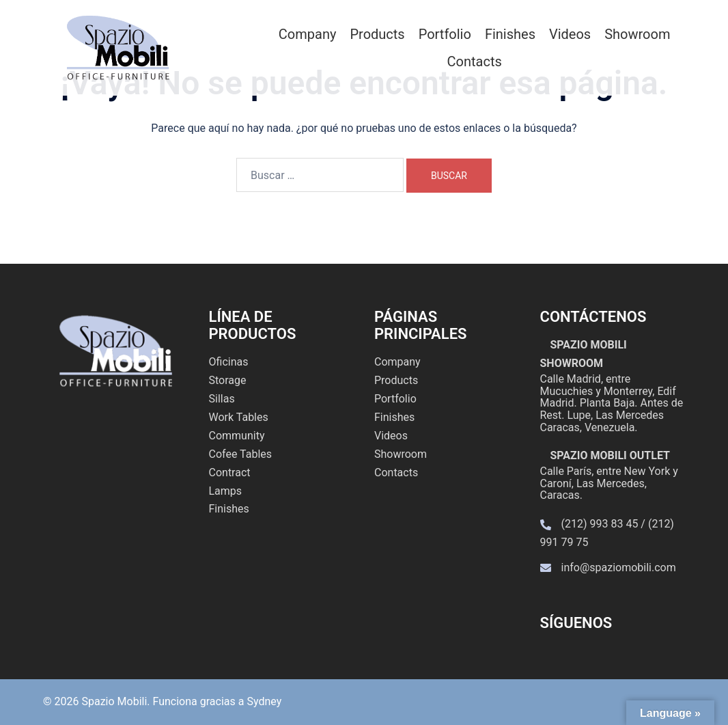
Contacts (475, 61)
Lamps (226, 491)
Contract (230, 473)
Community (237, 436)
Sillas (222, 399)
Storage (228, 380)
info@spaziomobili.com (619, 567)
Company (308, 34)
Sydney (264, 701)
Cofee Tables (241, 454)
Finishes (510, 34)
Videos (570, 34)
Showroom (637, 34)
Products (377, 34)
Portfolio (445, 34)
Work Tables (239, 417)
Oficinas (229, 362)
